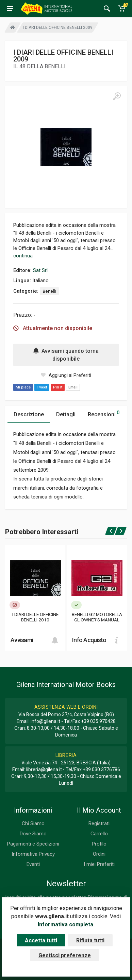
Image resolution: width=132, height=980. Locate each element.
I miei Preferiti (99, 864)
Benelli (49, 291)
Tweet (42, 387)
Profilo (99, 844)
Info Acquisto (89, 640)
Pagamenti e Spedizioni (33, 844)
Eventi (33, 864)
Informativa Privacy (33, 854)
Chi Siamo (33, 823)
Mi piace (23, 387)
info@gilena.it (45, 721)
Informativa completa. (66, 924)
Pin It (58, 387)
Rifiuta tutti (90, 940)
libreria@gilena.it (44, 769)
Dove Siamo (33, 834)
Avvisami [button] (22, 640)
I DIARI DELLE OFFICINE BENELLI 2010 (35, 617)
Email (73, 387)
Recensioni (104, 413)
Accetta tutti (41, 940)
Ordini (99, 854)
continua (23, 256)
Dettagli (66, 414)
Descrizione (29, 414)
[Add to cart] (55, 640)
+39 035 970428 (98, 721)
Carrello (99, 834)
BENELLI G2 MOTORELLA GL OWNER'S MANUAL (97, 617)
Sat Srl (40, 270)
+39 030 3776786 (101, 769)
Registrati (99, 823)
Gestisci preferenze (65, 955)
